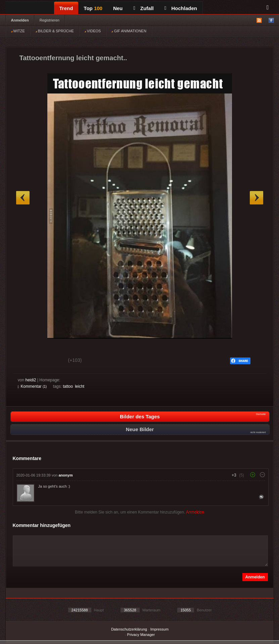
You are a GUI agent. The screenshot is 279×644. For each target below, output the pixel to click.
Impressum (159, 629)
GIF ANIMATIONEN (129, 31)
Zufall (143, 8)
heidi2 (31, 380)
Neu (118, 8)
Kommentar (32, 386)
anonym (66, 475)
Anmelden (20, 20)
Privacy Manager (141, 635)
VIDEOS (93, 31)
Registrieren (50, 20)
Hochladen (181, 8)
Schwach (51, 361)
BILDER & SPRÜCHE (55, 31)
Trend (66, 8)
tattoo (68, 386)
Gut (25, 361)
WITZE (18, 31)
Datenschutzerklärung (129, 629)
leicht (80, 386)
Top (93, 8)
